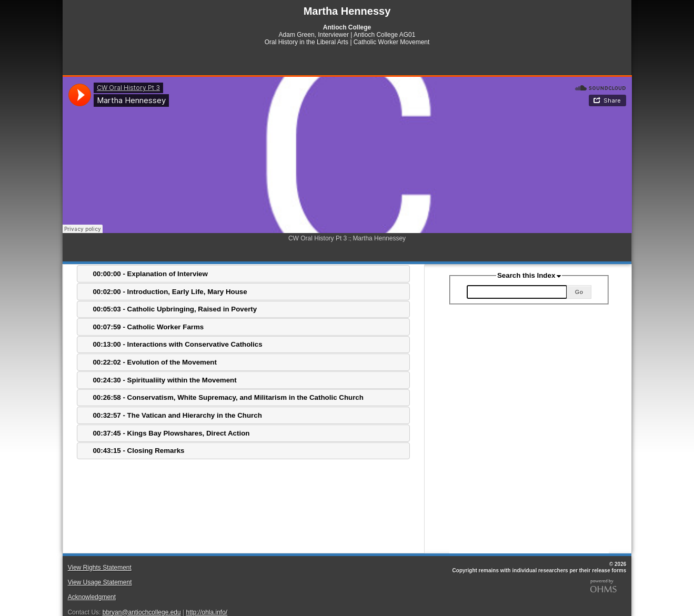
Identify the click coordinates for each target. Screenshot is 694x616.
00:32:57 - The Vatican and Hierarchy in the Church (177, 415)
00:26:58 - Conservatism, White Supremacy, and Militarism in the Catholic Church (228, 397)
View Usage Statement (100, 582)
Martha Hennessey (379, 238)
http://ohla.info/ (207, 612)
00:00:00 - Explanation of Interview (150, 274)
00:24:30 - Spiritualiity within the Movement (164, 380)
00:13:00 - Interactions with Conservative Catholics (177, 344)
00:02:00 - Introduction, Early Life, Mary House (170, 292)
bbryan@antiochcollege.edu (142, 612)
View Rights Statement (100, 568)
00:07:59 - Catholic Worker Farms (148, 327)
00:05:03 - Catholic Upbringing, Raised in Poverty (175, 309)
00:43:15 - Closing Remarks (138, 451)
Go (579, 292)
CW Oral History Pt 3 (318, 238)
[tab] (243, 274)
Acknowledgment (92, 597)
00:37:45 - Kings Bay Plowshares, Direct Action (171, 433)
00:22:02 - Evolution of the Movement (155, 362)
